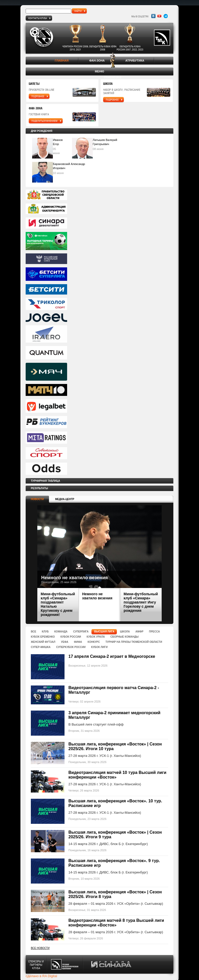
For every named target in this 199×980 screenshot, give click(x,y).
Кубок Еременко (43, 637)
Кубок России (71, 637)
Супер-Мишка (41, 647)
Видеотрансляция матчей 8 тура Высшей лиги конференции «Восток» (116, 923)
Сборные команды (125, 637)
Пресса (154, 632)
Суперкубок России (71, 647)
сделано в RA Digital (41, 976)
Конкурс (94, 642)
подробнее (38, 96)
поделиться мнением (44, 121)
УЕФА (65, 642)
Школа (125, 632)
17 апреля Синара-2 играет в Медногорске (112, 656)
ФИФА (78, 642)
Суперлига (81, 632)
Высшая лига (104, 632)
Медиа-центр (65, 499)
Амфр (140, 632)
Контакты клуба (38, 18)
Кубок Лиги (99, 647)
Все (34, 632)
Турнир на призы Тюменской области (134, 642)
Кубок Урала (96, 637)
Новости (37, 499)
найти (78, 11)
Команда (61, 632)
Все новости (40, 948)
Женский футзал (43, 642)
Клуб (45, 632)
